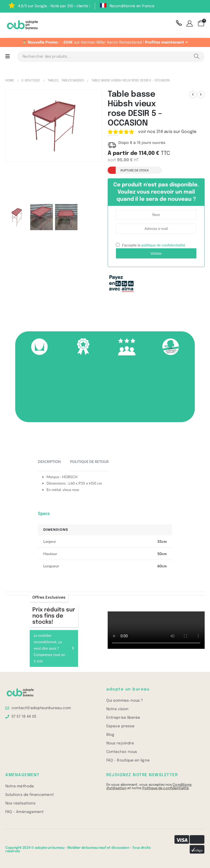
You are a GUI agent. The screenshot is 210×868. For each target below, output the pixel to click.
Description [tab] (49, 462)
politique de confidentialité (163, 245)
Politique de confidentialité (166, 788)
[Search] (197, 57)
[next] (201, 95)
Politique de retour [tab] (90, 462)
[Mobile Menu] (8, 57)
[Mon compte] (190, 24)
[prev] (193, 95)
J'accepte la (151, 245)
